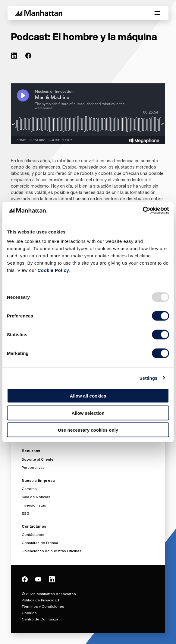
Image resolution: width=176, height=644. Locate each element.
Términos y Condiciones (43, 606)
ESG (26, 513)
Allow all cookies (88, 396)
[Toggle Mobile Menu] (157, 13)
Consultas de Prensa (40, 543)
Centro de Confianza (40, 619)
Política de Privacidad (40, 600)
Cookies (29, 613)
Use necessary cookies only (88, 430)
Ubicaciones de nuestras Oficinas (52, 551)
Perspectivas (33, 467)
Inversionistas (34, 505)
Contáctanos (33, 535)
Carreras (29, 489)
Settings (149, 378)
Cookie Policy (53, 270)
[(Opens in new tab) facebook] (28, 56)
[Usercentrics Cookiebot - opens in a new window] (143, 211)
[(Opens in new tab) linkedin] (14, 56)
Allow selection (88, 413)
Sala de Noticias (36, 497)
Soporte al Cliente (38, 459)
